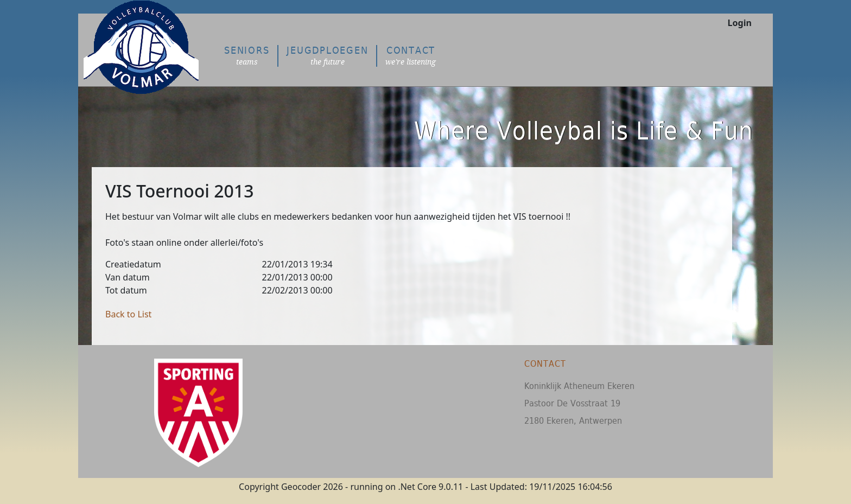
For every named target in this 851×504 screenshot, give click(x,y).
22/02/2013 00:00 (297, 290)
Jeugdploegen (327, 56)
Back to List (128, 314)
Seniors (247, 56)
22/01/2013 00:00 (297, 277)
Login (740, 23)
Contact (411, 56)
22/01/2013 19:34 (297, 264)
